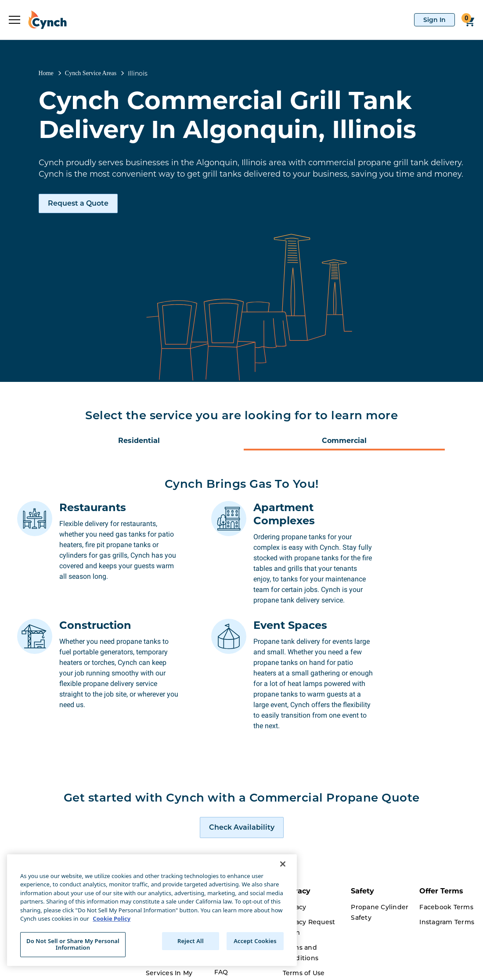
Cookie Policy (305, 943)
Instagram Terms (447, 877)
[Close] (283, 864)
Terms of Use (304, 928)
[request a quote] (242, 783)
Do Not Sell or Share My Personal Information (73, 944)
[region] (152, 910)
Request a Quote (78, 203)
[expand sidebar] (14, 20)
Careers (158, 969)
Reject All (191, 941)
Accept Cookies (255, 941)
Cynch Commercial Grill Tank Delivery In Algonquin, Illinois (227, 115)
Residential (139, 441)
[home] (43, 20)
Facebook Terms (446, 862)
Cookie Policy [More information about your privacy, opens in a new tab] (112, 918)
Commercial (344, 441)
